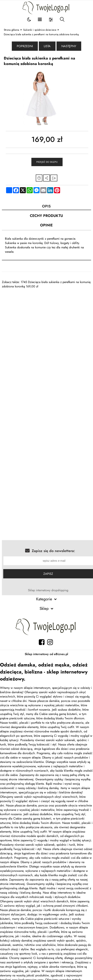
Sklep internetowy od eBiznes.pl (46, 654)
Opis (46, 206)
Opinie (46, 225)
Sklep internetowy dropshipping (48, 590)
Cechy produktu (46, 216)
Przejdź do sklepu (47, 162)
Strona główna (12, 30)
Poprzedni (25, 46)
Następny (69, 46)
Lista (47, 46)
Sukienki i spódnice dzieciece (40, 30)
